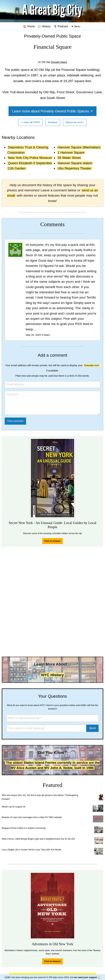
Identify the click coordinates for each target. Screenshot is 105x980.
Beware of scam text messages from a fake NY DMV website (32, 817)
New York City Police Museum (30, 158)
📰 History (44, 26)
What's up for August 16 (13, 807)
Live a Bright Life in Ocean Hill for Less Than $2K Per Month (31, 850)
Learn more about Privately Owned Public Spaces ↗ (52, 111)
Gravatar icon (92, 365)
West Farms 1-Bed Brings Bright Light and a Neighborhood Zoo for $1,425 (38, 839)
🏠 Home (29, 26)
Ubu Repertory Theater (75, 168)
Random (53, 122)
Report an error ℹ (75, 122)
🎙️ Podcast (61, 26)
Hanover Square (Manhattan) (79, 147)
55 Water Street (69, 158)
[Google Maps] (59, 62)
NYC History (53, 675)
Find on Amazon (53, 541)
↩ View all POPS (31, 122)
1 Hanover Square (71, 152)
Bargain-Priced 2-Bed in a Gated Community (24, 828)
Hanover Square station (75, 163)
